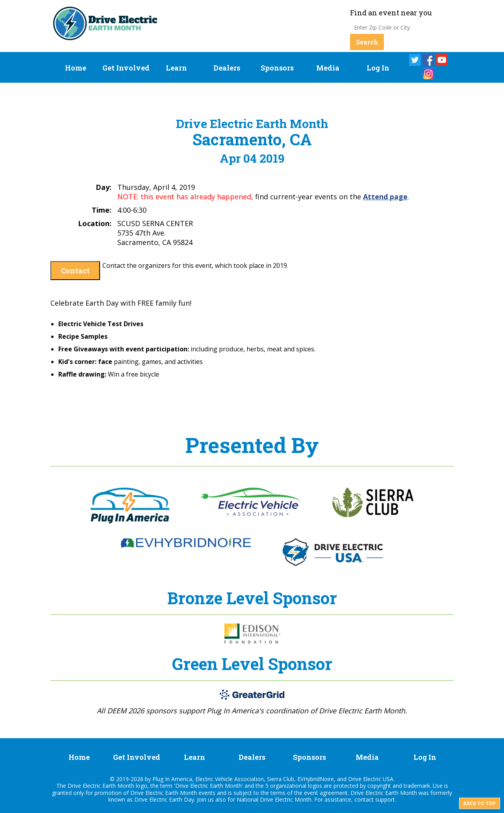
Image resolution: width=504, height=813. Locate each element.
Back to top (480, 803)
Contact (75, 271)
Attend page (385, 197)
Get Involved (126, 68)
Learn (176, 68)
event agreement (326, 793)
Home (76, 68)
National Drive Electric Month (274, 799)
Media (328, 68)
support (385, 799)
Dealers (227, 68)
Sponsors (277, 68)
